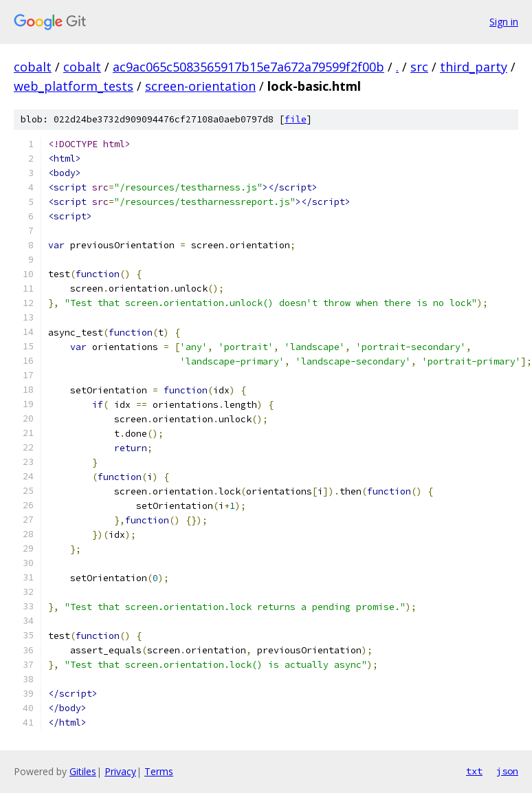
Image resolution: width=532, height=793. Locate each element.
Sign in (504, 22)
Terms (159, 771)
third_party (474, 67)
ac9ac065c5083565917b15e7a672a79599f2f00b (248, 67)
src (419, 67)
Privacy (120, 771)
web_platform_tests (74, 86)
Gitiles (83, 771)
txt (474, 771)
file (296, 119)
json (507, 771)
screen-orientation (200, 86)
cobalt (33, 67)
